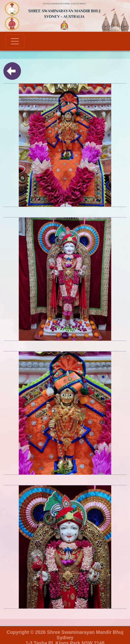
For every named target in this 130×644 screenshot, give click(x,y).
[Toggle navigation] (15, 41)
